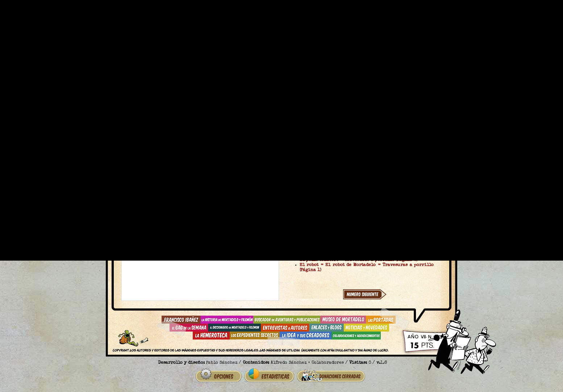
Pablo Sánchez (222, 363)
